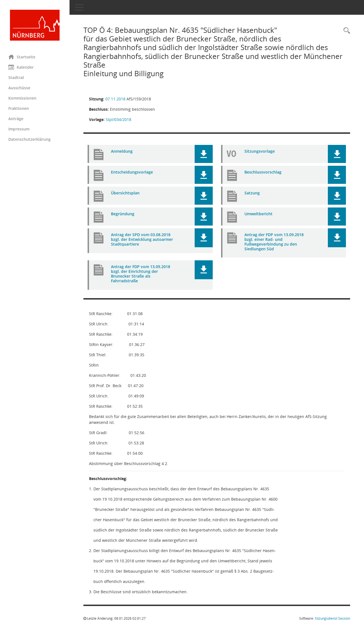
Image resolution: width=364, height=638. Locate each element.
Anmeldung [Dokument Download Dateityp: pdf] (122, 151)
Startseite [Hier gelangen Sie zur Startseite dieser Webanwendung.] (22, 57)
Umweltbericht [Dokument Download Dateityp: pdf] (258, 214)
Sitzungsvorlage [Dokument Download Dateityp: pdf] (260, 151)
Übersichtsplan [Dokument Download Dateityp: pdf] (125, 193)
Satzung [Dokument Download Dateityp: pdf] (252, 193)
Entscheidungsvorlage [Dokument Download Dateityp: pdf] (132, 172)
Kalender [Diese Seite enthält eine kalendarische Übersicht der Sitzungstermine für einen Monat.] (21, 67)
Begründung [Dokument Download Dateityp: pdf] (123, 214)
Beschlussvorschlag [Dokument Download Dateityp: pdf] (263, 172)
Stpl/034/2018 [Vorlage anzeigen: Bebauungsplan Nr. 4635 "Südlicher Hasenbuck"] (118, 119)
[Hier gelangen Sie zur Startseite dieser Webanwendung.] (35, 25)
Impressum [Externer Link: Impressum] (19, 129)
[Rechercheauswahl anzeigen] (345, 31)
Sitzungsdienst (332, 618)
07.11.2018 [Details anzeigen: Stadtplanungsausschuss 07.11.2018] (115, 99)
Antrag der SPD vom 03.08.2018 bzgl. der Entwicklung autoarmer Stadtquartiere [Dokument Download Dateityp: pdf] (142, 239)
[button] (204, 154)
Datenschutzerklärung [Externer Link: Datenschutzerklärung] (29, 139)
